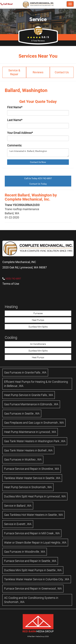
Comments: (15, 145)
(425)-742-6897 (13, 279)
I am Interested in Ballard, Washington (38, 153)
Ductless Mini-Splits (38, 327)
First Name (15, 107)
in (25, 372)
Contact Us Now (38, 162)
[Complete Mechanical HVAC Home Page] (38, 4)
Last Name (15, 120)
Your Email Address (20, 133)
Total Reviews (38, 41)
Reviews (38, 72)
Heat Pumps (38, 320)
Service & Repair (14, 72)
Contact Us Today (38, 184)
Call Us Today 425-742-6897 (38, 178)
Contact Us (62, 72)
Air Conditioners (38, 344)
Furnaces (38, 313)
